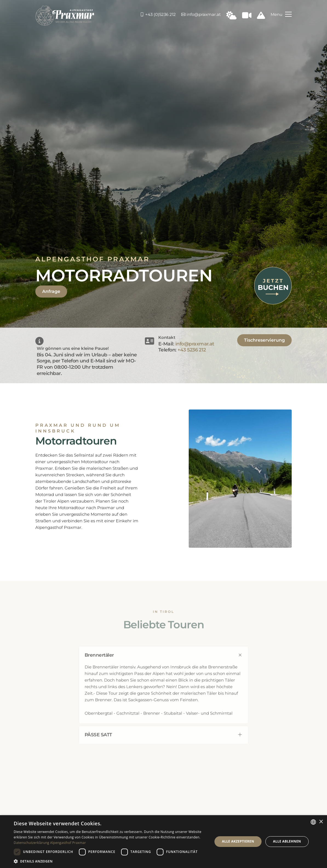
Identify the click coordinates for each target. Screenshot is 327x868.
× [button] (321, 822)
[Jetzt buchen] (273, 285)
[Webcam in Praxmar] (247, 17)
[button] (110, 861)
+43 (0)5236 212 (158, 14)
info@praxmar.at (201, 14)
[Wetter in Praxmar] (231, 17)
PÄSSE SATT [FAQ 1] (163, 740)
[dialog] (163, 842)
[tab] (163, 661)
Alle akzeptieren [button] (238, 841)
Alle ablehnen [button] (287, 841)
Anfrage (51, 291)
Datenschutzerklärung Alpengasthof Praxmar (50, 843)
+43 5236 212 (192, 350)
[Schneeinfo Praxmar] (261, 17)
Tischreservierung (264, 340)
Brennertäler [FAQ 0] (163, 661)
